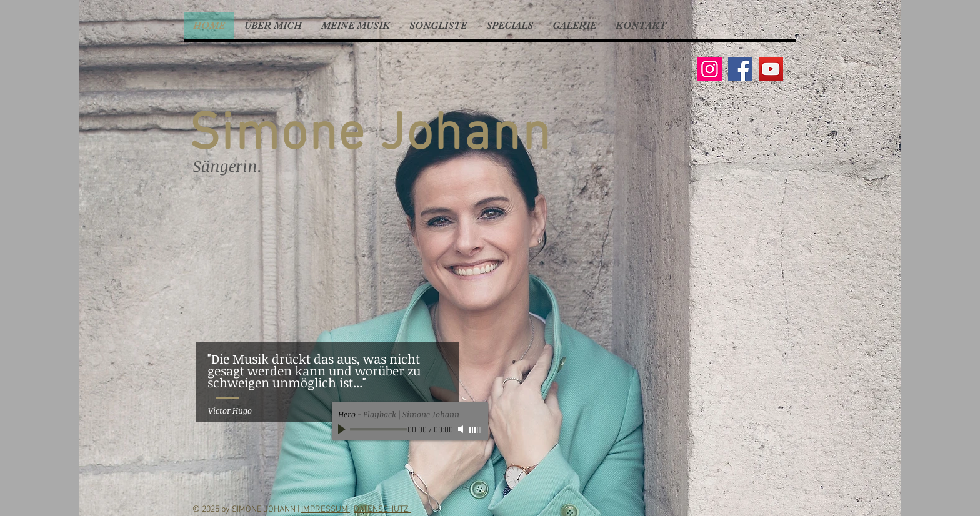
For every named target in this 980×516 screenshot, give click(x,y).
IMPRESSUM (326, 509)
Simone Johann (370, 136)
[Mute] (462, 429)
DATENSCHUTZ (382, 509)
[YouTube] (771, 69)
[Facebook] (740, 69)
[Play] (343, 429)
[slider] (476, 430)
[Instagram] (710, 69)
